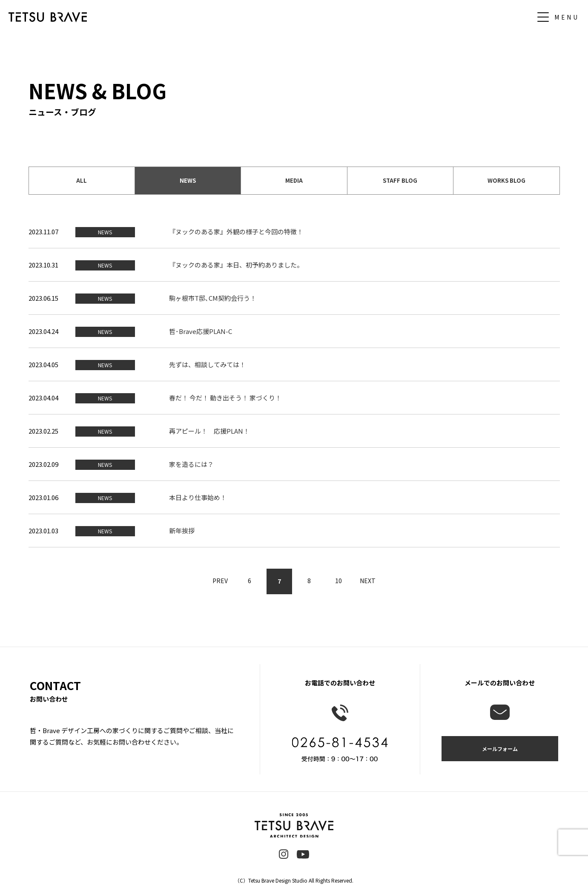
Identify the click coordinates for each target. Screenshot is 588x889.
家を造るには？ (191, 464)
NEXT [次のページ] (369, 581)
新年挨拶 (182, 531)
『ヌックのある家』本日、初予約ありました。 (236, 265)
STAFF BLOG (400, 180)
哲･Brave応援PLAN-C (201, 331)
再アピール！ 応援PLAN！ (209, 431)
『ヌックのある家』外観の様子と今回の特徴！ (236, 232)
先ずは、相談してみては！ (207, 364)
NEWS (188, 180)
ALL (82, 180)
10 (339, 581)
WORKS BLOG (506, 180)
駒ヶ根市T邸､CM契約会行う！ (213, 298)
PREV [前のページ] (220, 581)
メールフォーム (500, 749)
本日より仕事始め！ (198, 497)
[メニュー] (561, 17)
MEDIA (294, 180)
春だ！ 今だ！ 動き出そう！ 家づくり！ (225, 398)
